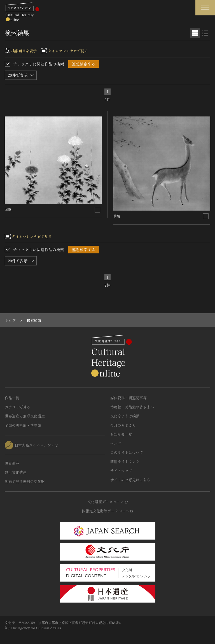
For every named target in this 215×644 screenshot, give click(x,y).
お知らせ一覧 (121, 434)
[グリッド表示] (195, 33)
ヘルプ (116, 443)
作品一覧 (12, 398)
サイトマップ (121, 471)
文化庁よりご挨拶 (125, 416)
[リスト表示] (205, 33)
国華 (8, 209)
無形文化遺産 (16, 472)
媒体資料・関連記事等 (128, 398)
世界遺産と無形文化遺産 (25, 416)
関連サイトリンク (125, 462)
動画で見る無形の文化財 (25, 481)
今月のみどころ (123, 425)
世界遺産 (12, 463)
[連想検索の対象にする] (97, 210)
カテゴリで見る (17, 407)
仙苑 (117, 216)
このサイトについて (127, 452)
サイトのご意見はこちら (130, 480)
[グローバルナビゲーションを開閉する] (205, 8)
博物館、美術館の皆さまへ (132, 407)
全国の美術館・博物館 (23, 425)
